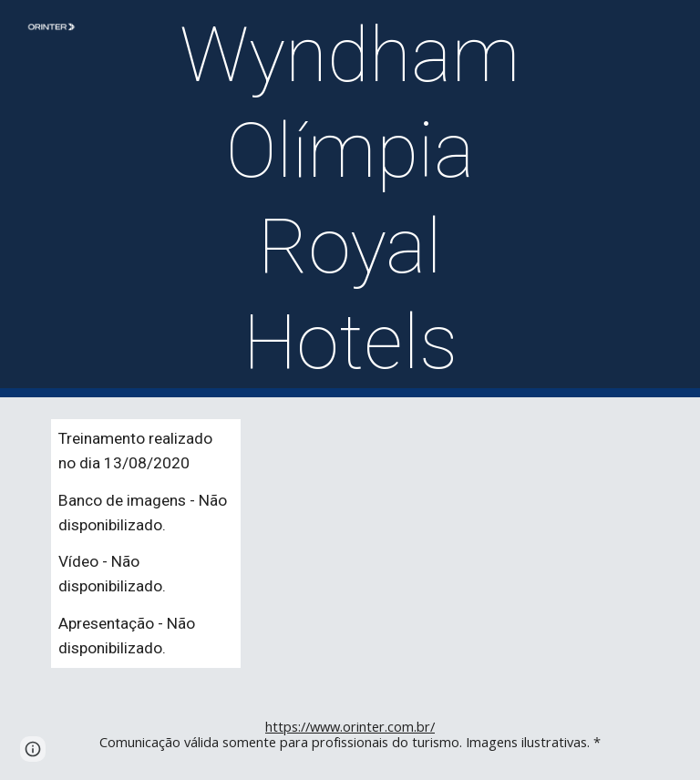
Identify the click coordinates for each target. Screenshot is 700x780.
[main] (350, 199)
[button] (33, 749)
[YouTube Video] (503, 518)
